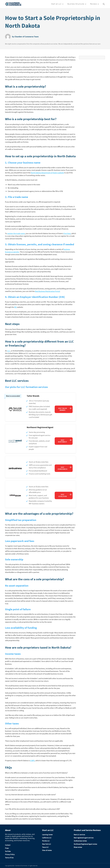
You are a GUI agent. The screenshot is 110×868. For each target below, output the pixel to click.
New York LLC (47, 844)
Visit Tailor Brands (63, 409)
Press (7, 848)
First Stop (67, 233)
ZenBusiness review (80, 841)
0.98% (32, 760)
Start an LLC (56, 4)
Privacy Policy (10, 854)
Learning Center (47, 835)
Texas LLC (45, 847)
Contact (8, 845)
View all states (47, 850)
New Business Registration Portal (47, 291)
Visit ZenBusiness (62, 468)
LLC (9, 351)
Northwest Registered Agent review (85, 844)
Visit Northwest (62, 441)
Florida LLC (46, 841)
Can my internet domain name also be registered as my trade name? (30, 795)
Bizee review (78, 847)
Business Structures (76, 4)
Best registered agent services (84, 838)
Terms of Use (9, 858)
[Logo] (13, 4)
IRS (16, 307)
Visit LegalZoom (63, 495)
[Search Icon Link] (104, 4)
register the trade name (16, 233)
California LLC (47, 838)
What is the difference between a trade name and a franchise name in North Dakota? (36, 773)
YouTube (8, 851)
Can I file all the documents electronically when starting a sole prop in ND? (32, 809)
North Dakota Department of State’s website (47, 173)
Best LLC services (79, 835)
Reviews (94, 4)
